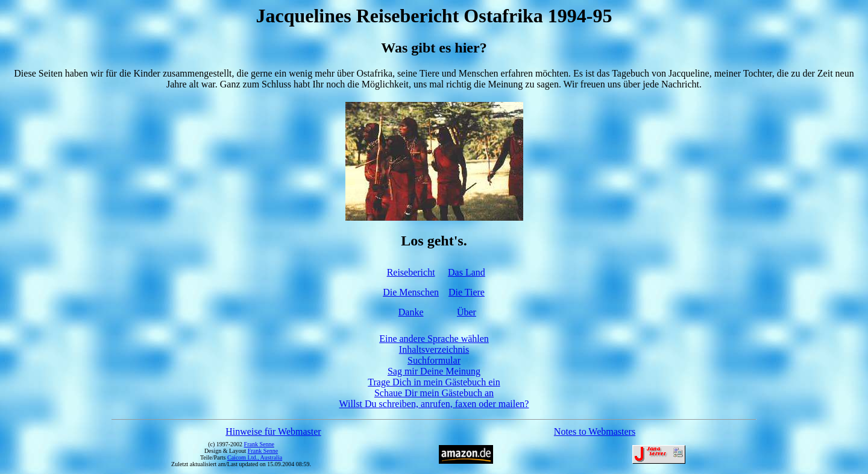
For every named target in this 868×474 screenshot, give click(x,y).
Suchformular (434, 360)
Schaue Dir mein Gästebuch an (434, 393)
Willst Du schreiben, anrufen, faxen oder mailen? (434, 404)
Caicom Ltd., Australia (255, 457)
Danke (411, 312)
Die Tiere (467, 292)
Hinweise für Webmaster (273, 431)
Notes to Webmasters (595, 431)
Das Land (467, 272)
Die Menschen (411, 292)
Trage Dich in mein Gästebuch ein (434, 382)
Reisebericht (411, 272)
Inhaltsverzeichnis (434, 349)
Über (467, 312)
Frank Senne (259, 444)
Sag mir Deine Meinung (434, 371)
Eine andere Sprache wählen (434, 339)
